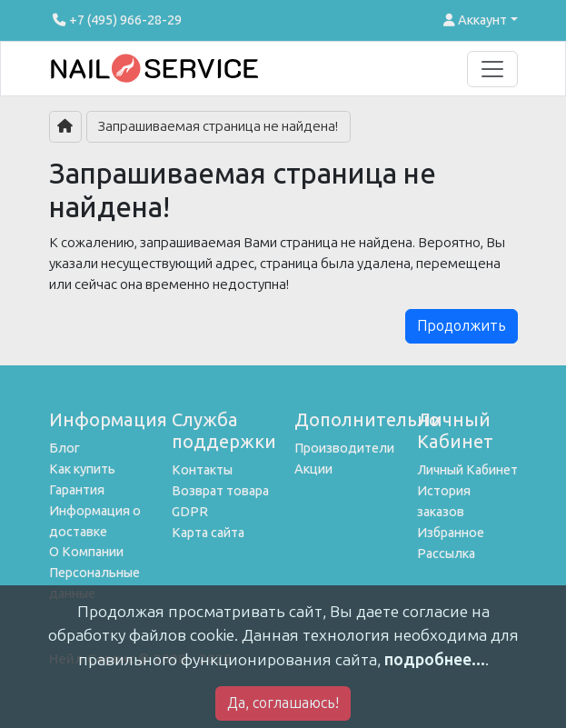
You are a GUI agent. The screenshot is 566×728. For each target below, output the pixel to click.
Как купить (82, 469)
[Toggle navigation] (492, 69)
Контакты (202, 470)
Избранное (451, 533)
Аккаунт (475, 20)
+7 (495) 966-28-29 (115, 20)
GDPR (190, 512)
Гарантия (77, 490)
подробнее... (435, 660)
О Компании (86, 552)
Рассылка (446, 553)
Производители (344, 448)
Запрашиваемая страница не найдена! (218, 126)
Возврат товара (220, 491)
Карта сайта (208, 533)
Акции (313, 469)
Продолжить (462, 326)
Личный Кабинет (467, 470)
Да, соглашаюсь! (283, 703)
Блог (65, 448)
